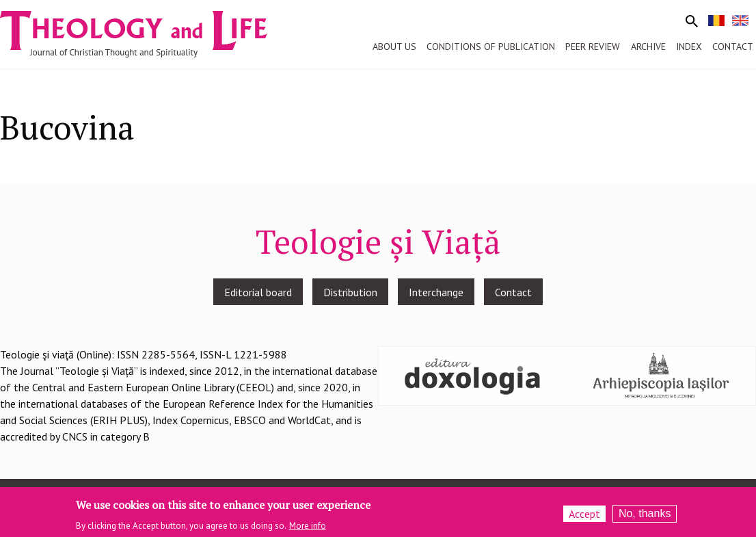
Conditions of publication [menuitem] (491, 47)
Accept (584, 516)
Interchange (436, 292)
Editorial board (258, 292)
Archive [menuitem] (648, 47)
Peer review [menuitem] (593, 47)
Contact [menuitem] (733, 47)
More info (308, 528)
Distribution (350, 292)
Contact (513, 292)
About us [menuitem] (394, 47)
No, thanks (645, 516)
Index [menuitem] (689, 47)
